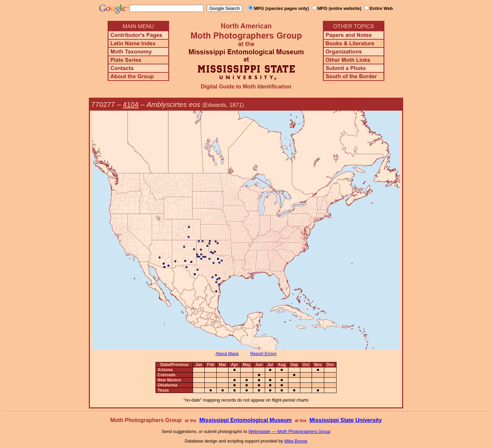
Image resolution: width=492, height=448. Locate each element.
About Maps (227, 354)
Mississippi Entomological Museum (245, 420)
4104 (131, 104)
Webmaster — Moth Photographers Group (289, 431)
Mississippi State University (346, 420)
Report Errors (264, 354)
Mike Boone (296, 441)
